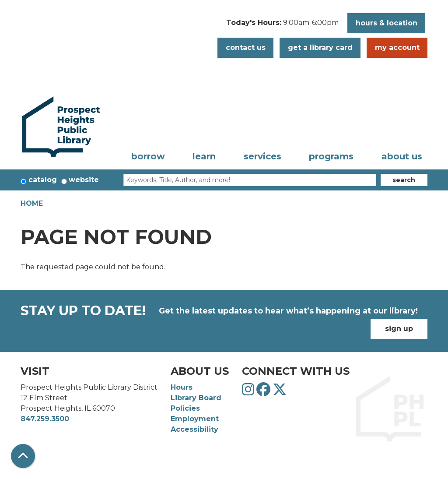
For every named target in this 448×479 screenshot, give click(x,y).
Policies (185, 408)
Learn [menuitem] (204, 156)
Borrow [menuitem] (148, 156)
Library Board (196, 398)
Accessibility (194, 429)
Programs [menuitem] (331, 156)
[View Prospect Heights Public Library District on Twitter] (280, 392)
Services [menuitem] (262, 156)
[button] (282, 25)
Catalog (43, 180)
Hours (182, 387)
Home (32, 203)
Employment (195, 419)
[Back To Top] (23, 456)
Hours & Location (387, 23)
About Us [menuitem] (402, 156)
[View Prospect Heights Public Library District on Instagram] (249, 392)
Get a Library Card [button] (320, 48)
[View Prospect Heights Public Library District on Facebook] (264, 392)
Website (84, 180)
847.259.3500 (45, 419)
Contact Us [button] (246, 48)
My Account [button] (397, 48)
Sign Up (399, 329)
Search (404, 180)
